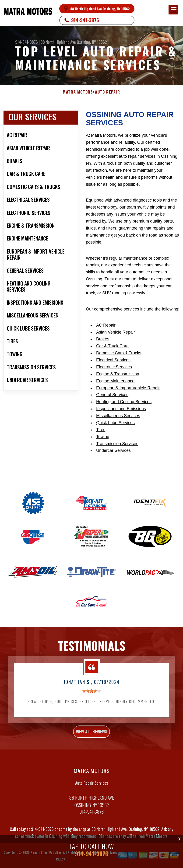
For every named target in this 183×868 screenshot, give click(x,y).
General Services (112, 395)
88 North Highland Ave (58, 42)
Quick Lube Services (115, 423)
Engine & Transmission (118, 374)
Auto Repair (108, 92)
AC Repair (106, 325)
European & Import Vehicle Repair (128, 388)
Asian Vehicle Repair (116, 332)
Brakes (103, 339)
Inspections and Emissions (121, 409)
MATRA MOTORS (78, 92)
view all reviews (91, 733)
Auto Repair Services (91, 784)
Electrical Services (113, 360)
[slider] (91, 693)
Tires (101, 430)
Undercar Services (113, 450)
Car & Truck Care (112, 346)
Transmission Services (117, 444)
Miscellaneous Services (118, 416)
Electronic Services (114, 367)
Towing (103, 437)
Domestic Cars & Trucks (119, 353)
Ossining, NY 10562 (92, 42)
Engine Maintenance (115, 381)
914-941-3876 (85, 20)
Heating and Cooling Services (124, 402)
